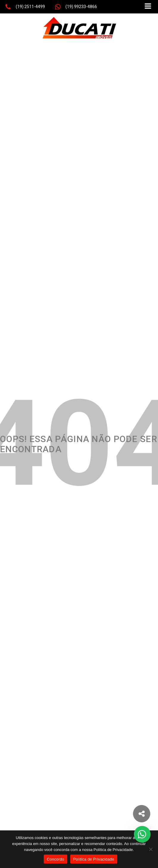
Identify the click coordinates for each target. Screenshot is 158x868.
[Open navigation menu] (148, 7)
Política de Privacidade (94, 859)
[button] (25, 7)
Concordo (55, 859)
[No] (151, 849)
